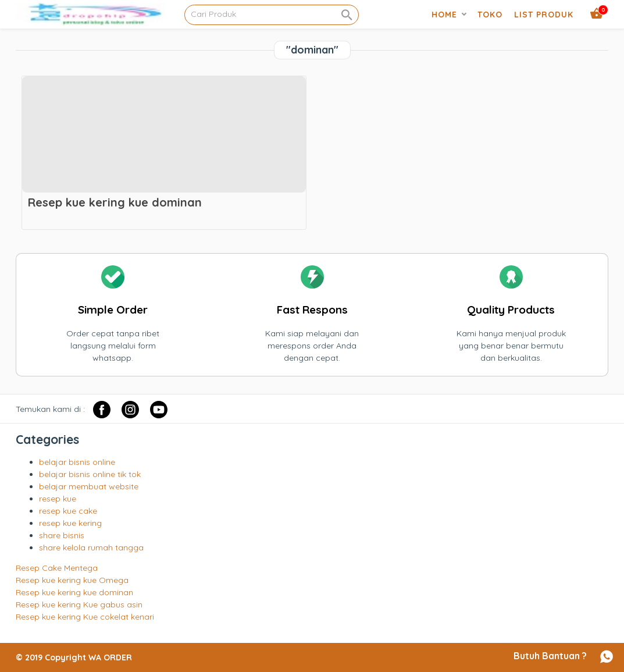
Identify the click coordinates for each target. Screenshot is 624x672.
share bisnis (62, 535)
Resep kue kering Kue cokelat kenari (85, 617)
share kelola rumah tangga (91, 547)
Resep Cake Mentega (57, 568)
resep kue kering (70, 523)
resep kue (58, 499)
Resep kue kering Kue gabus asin (79, 605)
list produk (544, 15)
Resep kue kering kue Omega (72, 580)
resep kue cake (68, 511)
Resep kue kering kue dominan (74, 592)
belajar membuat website (89, 486)
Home (444, 15)
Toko (490, 15)
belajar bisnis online (77, 462)
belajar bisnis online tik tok (90, 474)
